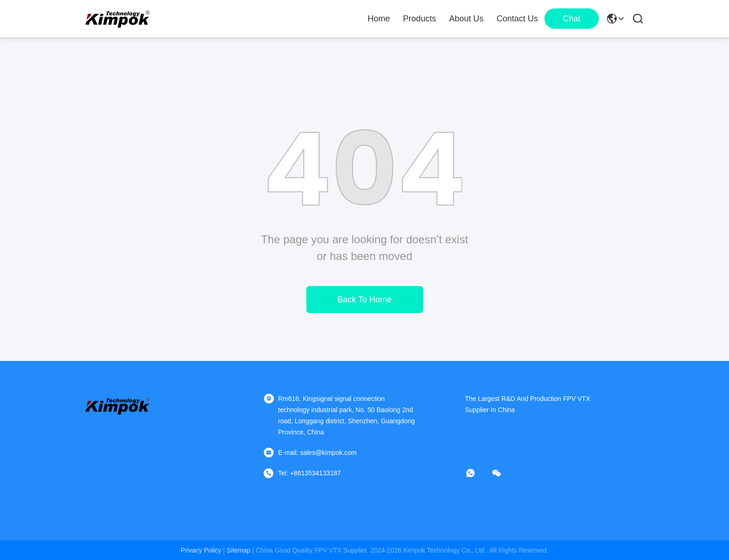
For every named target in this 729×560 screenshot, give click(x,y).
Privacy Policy (201, 550)
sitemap (238, 550)
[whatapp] (477, 473)
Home (379, 19)
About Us (466, 19)
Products (420, 19)
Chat (571, 19)
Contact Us (517, 19)
